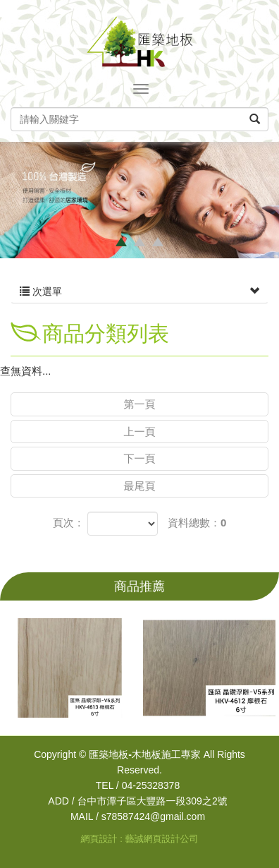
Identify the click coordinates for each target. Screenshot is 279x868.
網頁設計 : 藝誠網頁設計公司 (140, 839)
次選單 (139, 291)
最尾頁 (140, 486)
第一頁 (140, 404)
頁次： (69, 523)
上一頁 (140, 432)
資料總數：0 (197, 523)
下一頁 (140, 458)
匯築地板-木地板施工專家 (139, 42)
